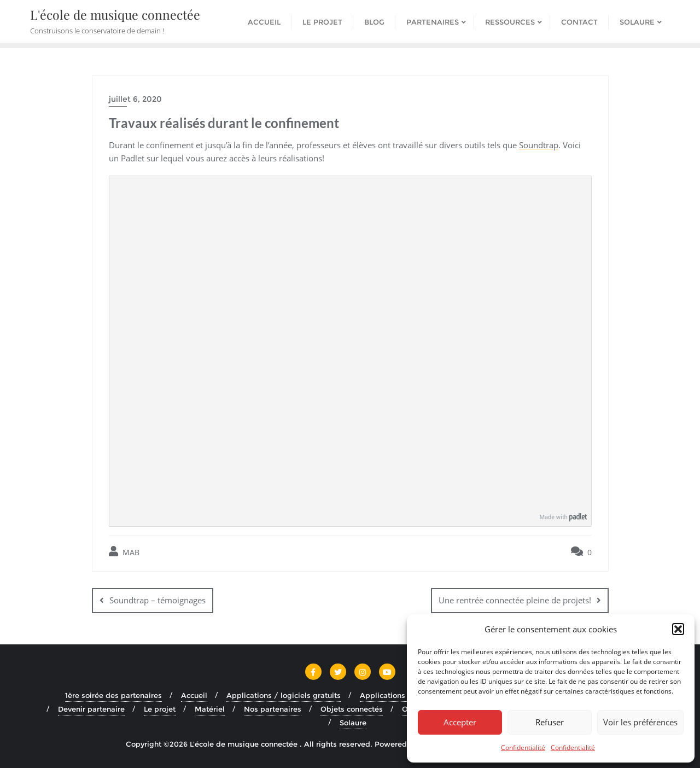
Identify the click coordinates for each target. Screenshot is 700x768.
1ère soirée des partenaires (113, 695)
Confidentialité (523, 747)
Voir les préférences (640, 722)
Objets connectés (352, 709)
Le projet (160, 709)
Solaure (353, 723)
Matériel (210, 709)
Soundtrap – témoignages (157, 600)
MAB (124, 552)
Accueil (194, 695)
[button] (678, 629)
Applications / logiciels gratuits (284, 695)
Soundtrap (539, 145)
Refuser (550, 722)
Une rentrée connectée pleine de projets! (515, 600)
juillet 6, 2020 (135, 99)
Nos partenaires (273, 709)
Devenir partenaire (91, 709)
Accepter (460, 722)
